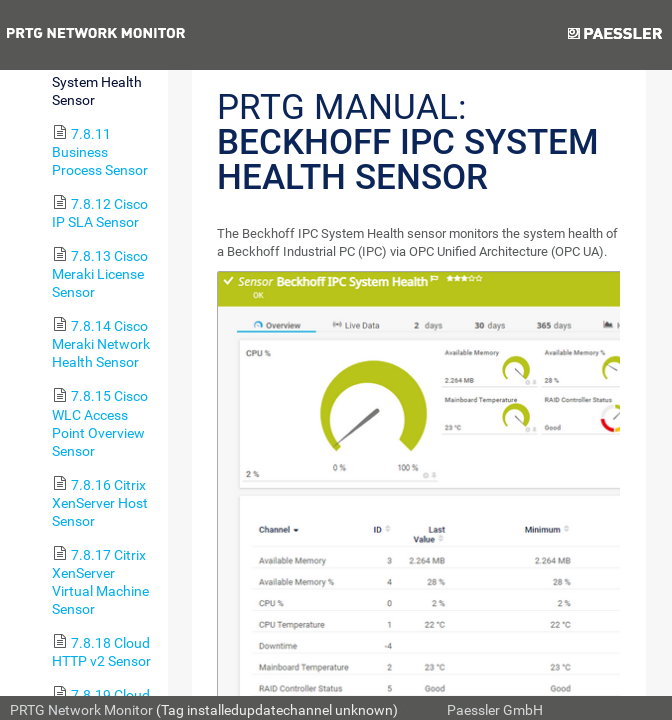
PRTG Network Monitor (81, 710)
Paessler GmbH (495, 710)
